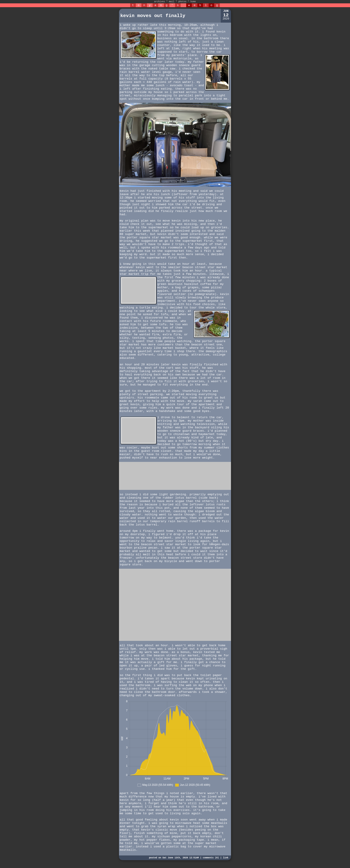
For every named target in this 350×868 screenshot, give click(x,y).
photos (182, 2)
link (226, 858)
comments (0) (211, 858)
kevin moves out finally (153, 16)
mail (172, 2)
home (193, 2)
